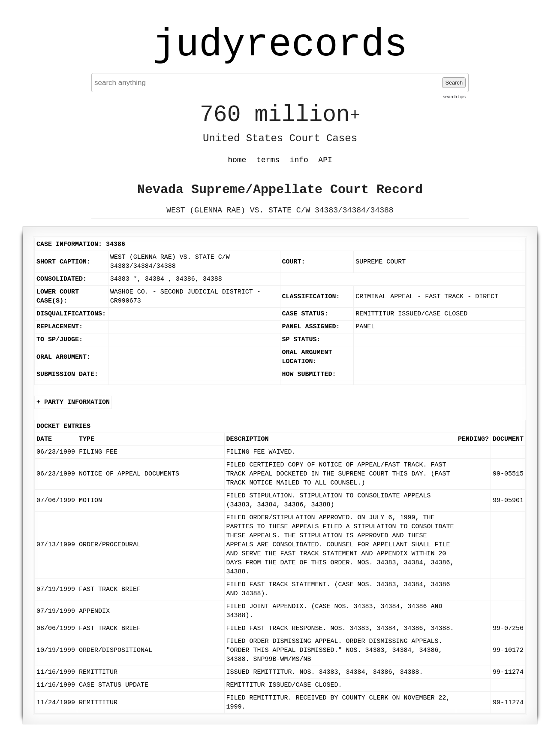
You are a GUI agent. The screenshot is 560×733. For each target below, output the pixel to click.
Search (454, 83)
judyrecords (280, 45)
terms (268, 160)
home (237, 160)
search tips (454, 97)
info (299, 160)
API (325, 160)
